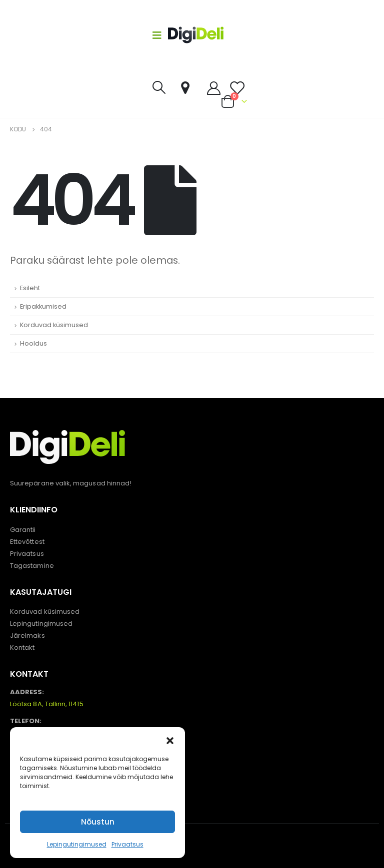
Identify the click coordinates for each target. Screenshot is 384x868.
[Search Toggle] (158, 87)
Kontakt (22, 648)
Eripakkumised (43, 306)
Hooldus (33, 343)
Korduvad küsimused (54, 325)
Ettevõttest (27, 542)
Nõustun (98, 822)
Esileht (30, 288)
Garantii (23, 530)
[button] (170, 740)
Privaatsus (127, 844)
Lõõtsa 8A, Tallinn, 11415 (47, 704)
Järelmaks (27, 636)
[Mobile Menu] (160, 35)
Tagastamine (32, 566)
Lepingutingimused (77, 844)
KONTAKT (29, 674)
